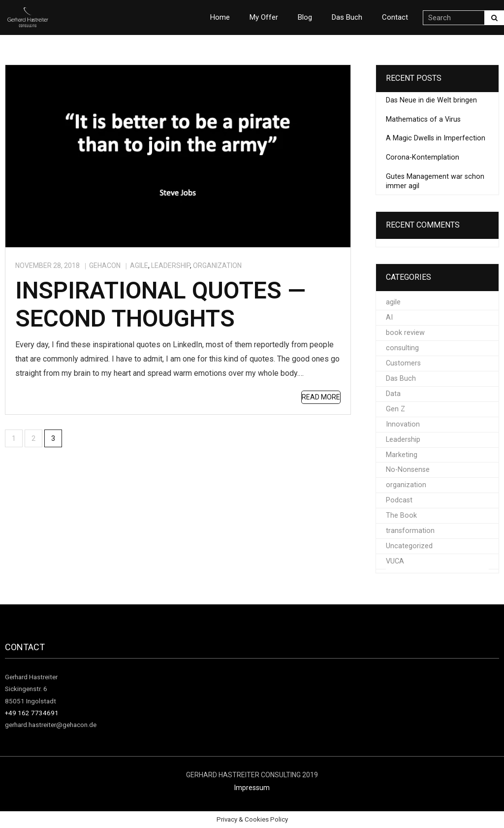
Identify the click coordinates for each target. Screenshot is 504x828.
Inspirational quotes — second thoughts (160, 305)
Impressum (252, 788)
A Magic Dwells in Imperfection (436, 138)
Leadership (171, 265)
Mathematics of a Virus (423, 119)
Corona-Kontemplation (423, 157)
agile (139, 265)
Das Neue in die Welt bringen (431, 100)
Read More (321, 397)
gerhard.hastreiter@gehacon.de (51, 725)
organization (217, 265)
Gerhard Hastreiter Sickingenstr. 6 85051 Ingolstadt (31, 689)
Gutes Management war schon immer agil (435, 181)
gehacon (105, 265)
